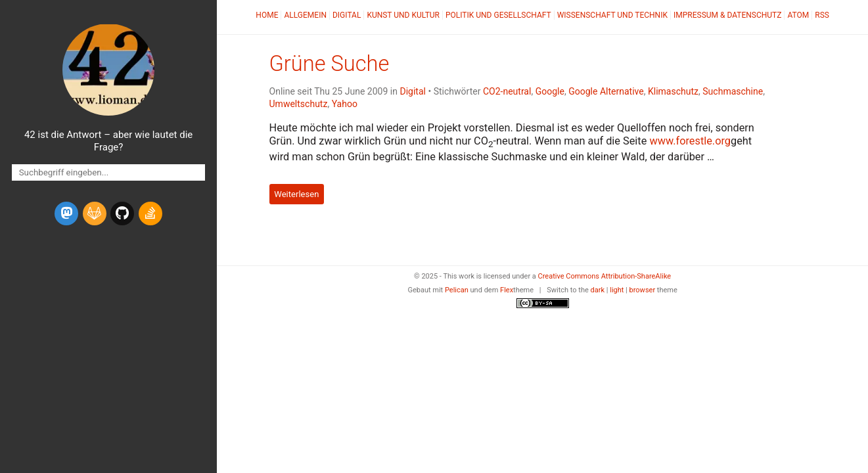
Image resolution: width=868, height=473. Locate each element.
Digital (347, 15)
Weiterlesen (296, 194)
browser (643, 290)
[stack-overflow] (150, 214)
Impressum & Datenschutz (727, 15)
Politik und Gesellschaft (498, 15)
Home (267, 15)
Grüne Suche (330, 64)
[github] (122, 214)
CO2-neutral (507, 91)
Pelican (457, 290)
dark (598, 290)
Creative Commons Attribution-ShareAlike (605, 276)
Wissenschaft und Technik (612, 15)
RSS (822, 15)
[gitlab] (95, 214)
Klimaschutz (673, 91)
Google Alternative (606, 91)
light (617, 290)
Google (550, 91)
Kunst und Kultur (403, 15)
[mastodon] (66, 214)
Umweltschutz (299, 104)
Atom (798, 15)
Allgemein (305, 15)
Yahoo (345, 104)
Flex (507, 290)
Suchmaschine (733, 91)
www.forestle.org (690, 141)
